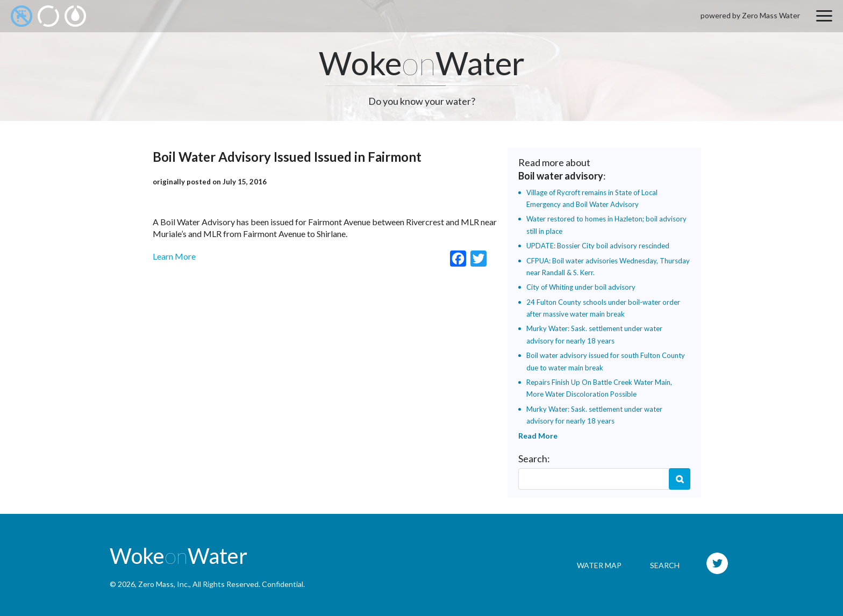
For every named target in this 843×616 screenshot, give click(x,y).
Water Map (599, 565)
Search (680, 479)
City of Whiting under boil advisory (581, 287)
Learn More (174, 256)
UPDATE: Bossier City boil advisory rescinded (598, 246)
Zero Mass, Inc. (164, 584)
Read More (538, 436)
